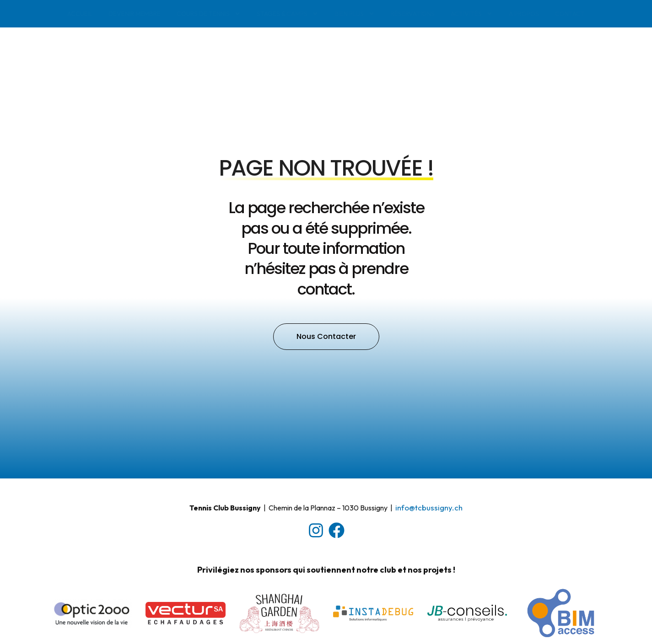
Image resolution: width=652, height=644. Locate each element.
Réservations (413, 14)
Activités (472, 14)
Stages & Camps (288, 14)
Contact (570, 14)
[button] (326, 329)
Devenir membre (135, 14)
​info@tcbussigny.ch (429, 500)
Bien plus (355, 14)
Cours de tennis (209, 14)
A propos (524, 14)
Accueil (80, 14)
